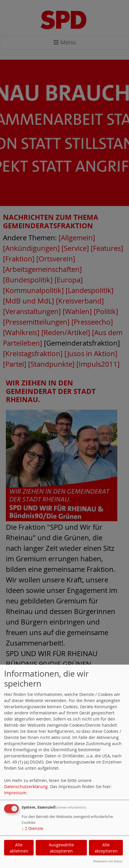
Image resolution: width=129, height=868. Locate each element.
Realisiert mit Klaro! (108, 861)
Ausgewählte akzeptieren (61, 848)
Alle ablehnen (19, 848)
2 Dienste (32, 828)
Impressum (15, 793)
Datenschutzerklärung (26, 786)
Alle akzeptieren (106, 848)
